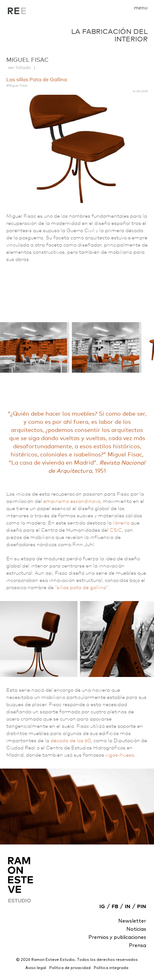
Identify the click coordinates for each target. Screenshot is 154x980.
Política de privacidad (70, 968)
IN (128, 907)
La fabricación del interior (17, 13)
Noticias (136, 929)
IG (102, 907)
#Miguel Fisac (17, 85)
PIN (142, 907)
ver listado (19, 67)
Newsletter (132, 921)
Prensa (138, 945)
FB (115, 907)
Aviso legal (36, 968)
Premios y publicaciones (117, 937)
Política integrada (111, 968)
